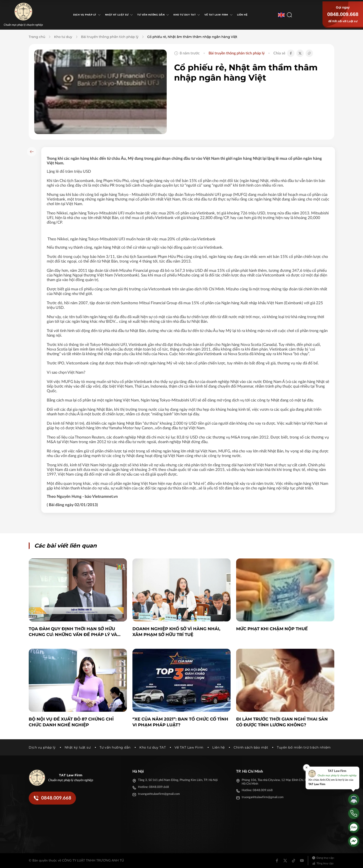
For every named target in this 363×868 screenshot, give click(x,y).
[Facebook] (277, 861)
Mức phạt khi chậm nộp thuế (272, 629)
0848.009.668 (343, 14)
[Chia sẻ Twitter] (300, 53)
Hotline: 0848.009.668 (153, 787)
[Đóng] (307, 768)
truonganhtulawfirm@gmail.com (159, 794)
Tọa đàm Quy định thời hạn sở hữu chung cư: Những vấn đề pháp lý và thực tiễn (73, 632)
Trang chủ (37, 37)
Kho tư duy (63, 37)
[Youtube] (302, 861)
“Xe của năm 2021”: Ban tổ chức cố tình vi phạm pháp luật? (180, 722)
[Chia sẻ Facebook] (291, 53)
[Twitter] (285, 861)
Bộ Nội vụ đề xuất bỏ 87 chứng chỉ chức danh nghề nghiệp (71, 722)
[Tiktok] (294, 861)
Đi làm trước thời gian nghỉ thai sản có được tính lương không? (282, 722)
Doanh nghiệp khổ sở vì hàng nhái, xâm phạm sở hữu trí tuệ (176, 632)
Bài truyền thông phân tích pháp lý (110, 37)
